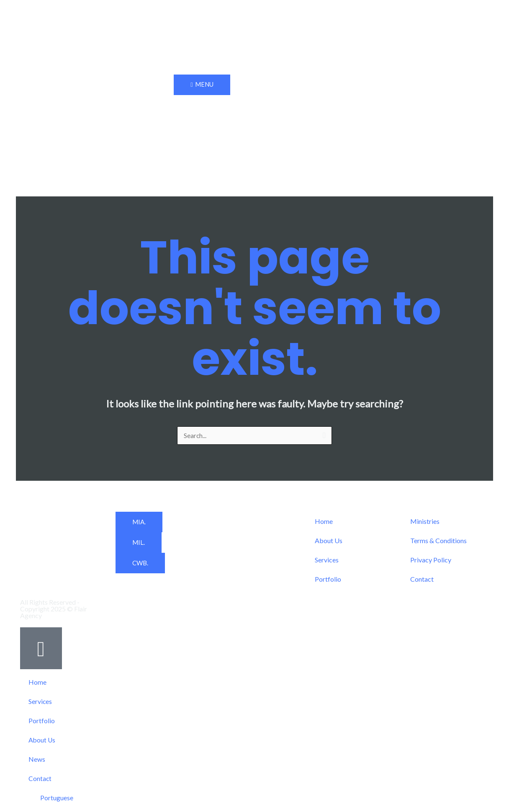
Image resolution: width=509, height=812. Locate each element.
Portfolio (328, 579)
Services (327, 560)
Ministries (425, 522)
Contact (422, 579)
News (37, 759)
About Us (329, 541)
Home (324, 522)
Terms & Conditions (438, 541)
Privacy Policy (431, 560)
